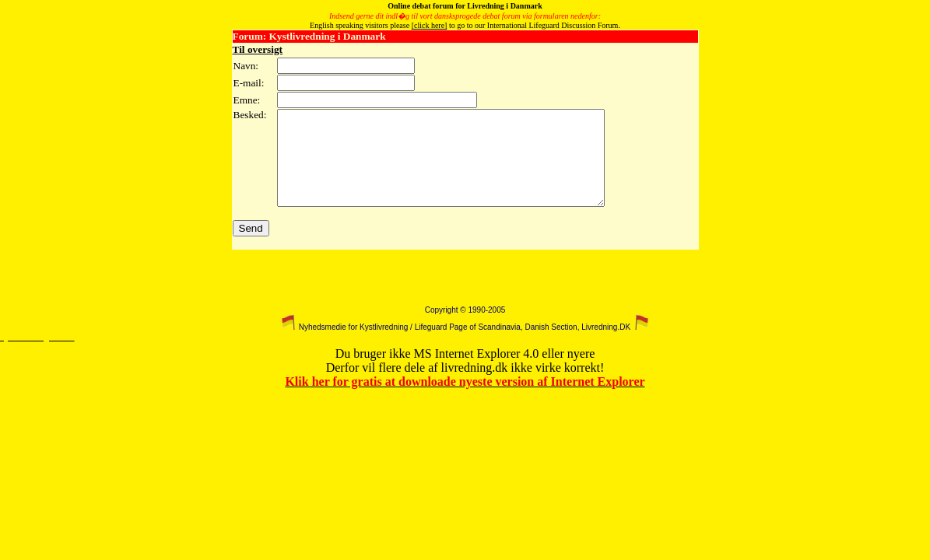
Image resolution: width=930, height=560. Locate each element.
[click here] (430, 25)
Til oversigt (258, 49)
